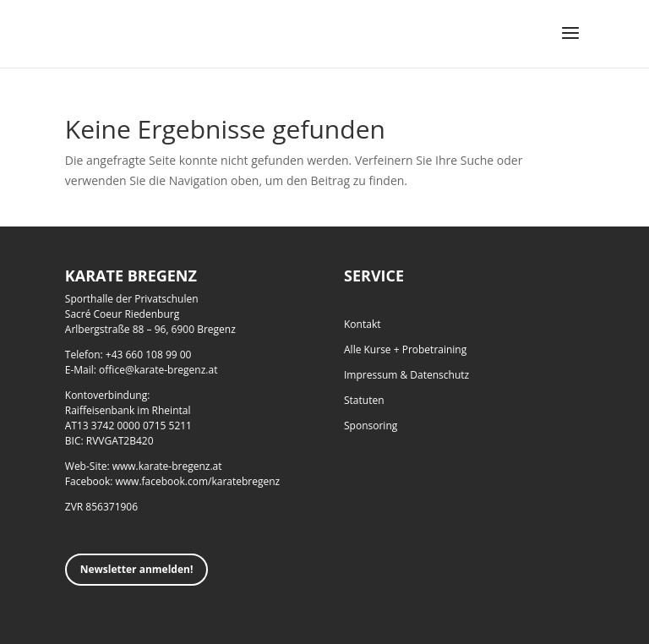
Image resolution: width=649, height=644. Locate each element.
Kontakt (362, 324)
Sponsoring (371, 426)
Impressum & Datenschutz (406, 375)
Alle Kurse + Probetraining (405, 349)
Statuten (364, 400)
